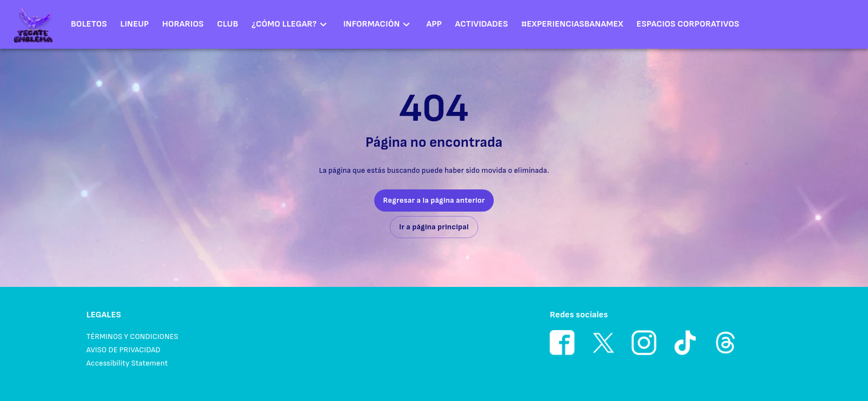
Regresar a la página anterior (434, 200)
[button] (291, 24)
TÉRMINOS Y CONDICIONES (132, 336)
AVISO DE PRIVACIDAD (123, 350)
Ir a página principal (434, 227)
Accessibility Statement (127, 363)
